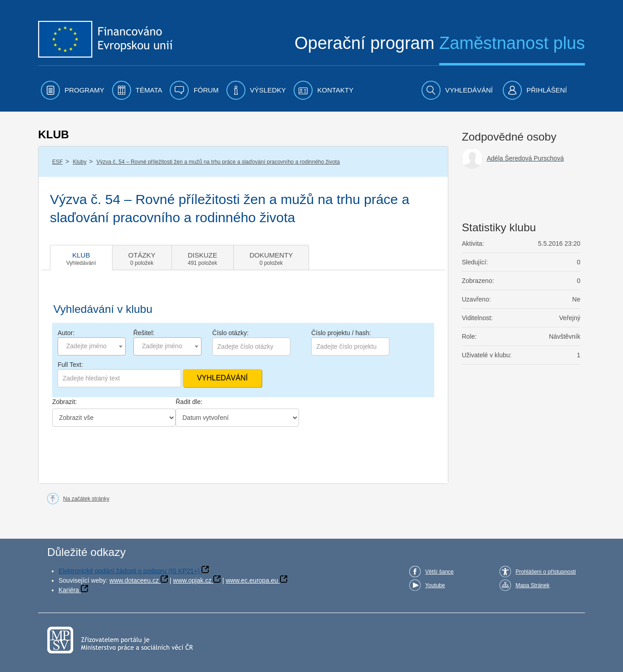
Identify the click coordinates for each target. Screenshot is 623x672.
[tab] (81, 258)
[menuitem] (73, 90)
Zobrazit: (64, 402)
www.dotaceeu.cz (134, 580)
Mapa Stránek (532, 585)
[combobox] (92, 346)
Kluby (79, 162)
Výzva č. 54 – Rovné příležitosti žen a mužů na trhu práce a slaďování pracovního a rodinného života (218, 162)
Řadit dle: (189, 402)
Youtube (435, 585)
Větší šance (439, 572)
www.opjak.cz (192, 580)
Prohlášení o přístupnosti (546, 572)
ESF (57, 162)
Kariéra (69, 590)
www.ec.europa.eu (252, 580)
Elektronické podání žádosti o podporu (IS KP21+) (129, 571)
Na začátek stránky (86, 499)
